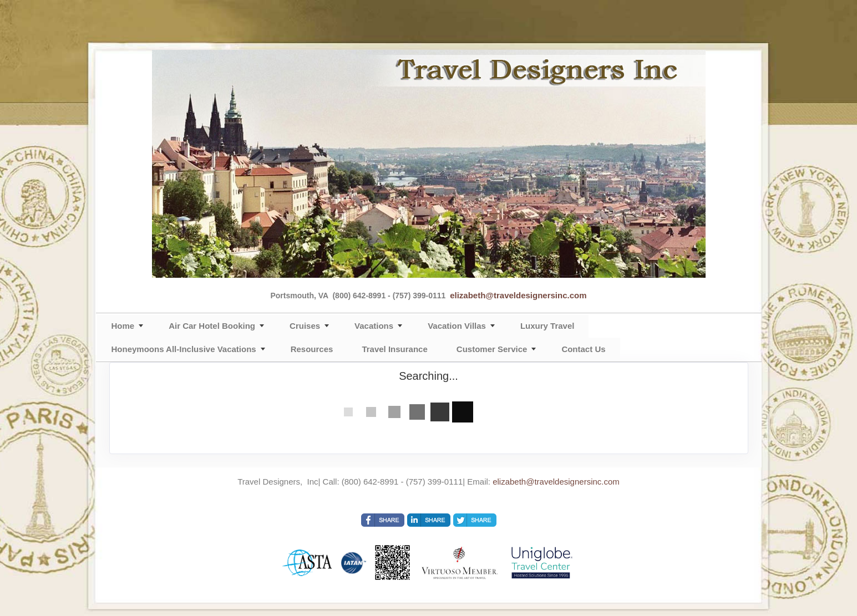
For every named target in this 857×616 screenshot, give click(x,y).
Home (123, 326)
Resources (312, 349)
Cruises (305, 326)
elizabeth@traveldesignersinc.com (518, 295)
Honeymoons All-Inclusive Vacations (184, 349)
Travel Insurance (394, 349)
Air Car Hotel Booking (212, 326)
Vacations (374, 326)
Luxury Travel (547, 326)
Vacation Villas (457, 326)
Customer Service (492, 349)
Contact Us (583, 349)
